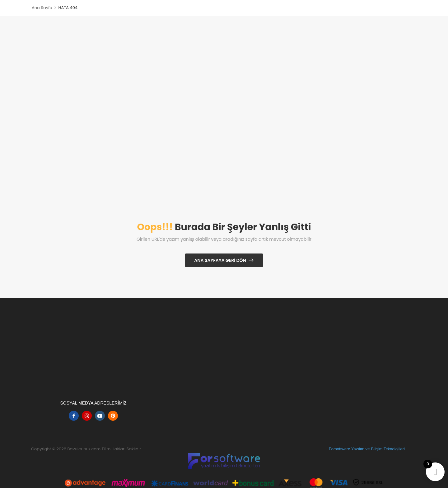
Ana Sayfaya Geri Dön (220, 260)
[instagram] (87, 416)
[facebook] (74, 416)
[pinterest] (113, 416)
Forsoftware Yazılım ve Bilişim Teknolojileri (367, 449)
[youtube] (100, 416)
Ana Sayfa (42, 8)
